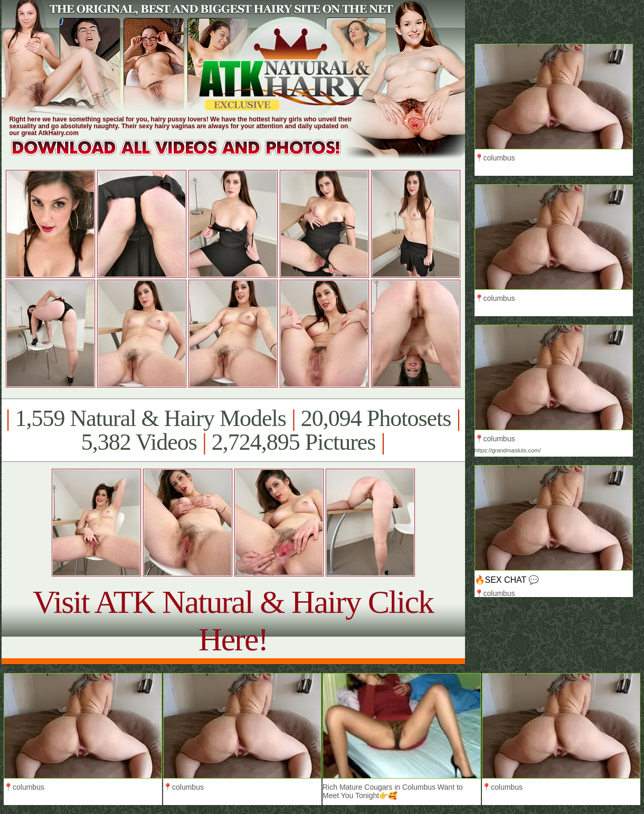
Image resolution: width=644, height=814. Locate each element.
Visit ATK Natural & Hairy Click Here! (233, 621)
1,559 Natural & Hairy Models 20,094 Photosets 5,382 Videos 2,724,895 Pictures (233, 430)
